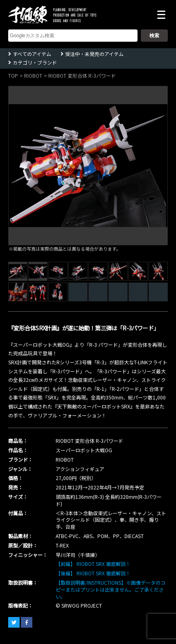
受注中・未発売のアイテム (94, 54)
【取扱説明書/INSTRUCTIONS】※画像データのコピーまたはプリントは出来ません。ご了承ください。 (111, 589)
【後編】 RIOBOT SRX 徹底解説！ (93, 573)
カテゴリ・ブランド (35, 62)
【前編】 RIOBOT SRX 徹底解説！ (93, 564)
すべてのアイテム (32, 54)
